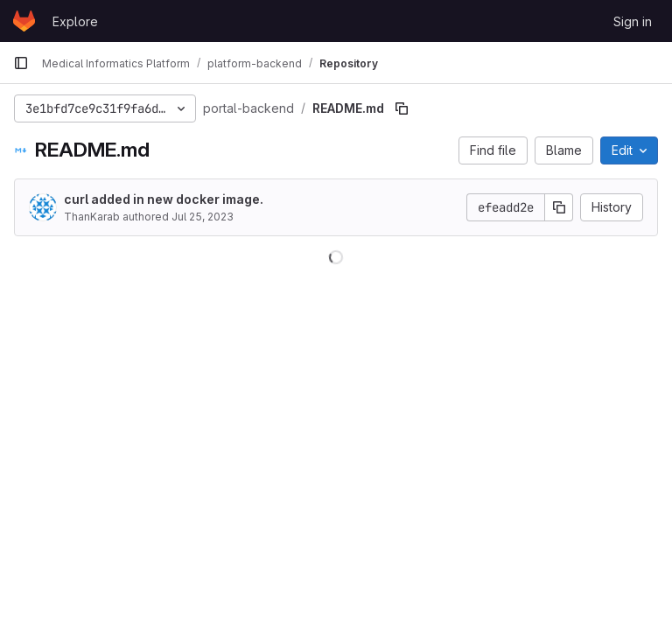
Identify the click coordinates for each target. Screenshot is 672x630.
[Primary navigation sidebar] (21, 63)
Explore (75, 21)
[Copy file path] (402, 108)
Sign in (633, 21)
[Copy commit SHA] (559, 207)
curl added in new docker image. (164, 199)
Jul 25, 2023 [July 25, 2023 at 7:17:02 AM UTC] (203, 217)
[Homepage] (24, 21)
